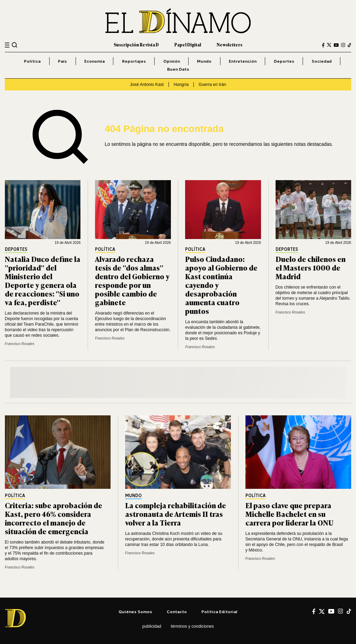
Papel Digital (188, 45)
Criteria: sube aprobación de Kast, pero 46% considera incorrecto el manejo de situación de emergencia (54, 518)
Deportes (284, 61)
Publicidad (152, 626)
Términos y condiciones (192, 626)
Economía (94, 61)
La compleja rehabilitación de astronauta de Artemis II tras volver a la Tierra (176, 514)
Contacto (177, 612)
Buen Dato (178, 69)
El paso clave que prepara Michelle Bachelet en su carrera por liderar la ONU (289, 514)
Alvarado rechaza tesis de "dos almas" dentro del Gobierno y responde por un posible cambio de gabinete (132, 280)
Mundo (204, 61)
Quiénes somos (135, 612)
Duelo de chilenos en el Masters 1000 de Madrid (311, 267)
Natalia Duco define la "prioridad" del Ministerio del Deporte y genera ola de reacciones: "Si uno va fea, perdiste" (43, 280)
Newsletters (229, 45)
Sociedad (322, 61)
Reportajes (134, 61)
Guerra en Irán (212, 85)
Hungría (181, 85)
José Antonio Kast (147, 85)
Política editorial (219, 612)
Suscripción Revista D (136, 45)
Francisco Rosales (20, 344)
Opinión (172, 61)
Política (32, 61)
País (62, 61)
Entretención (243, 61)
